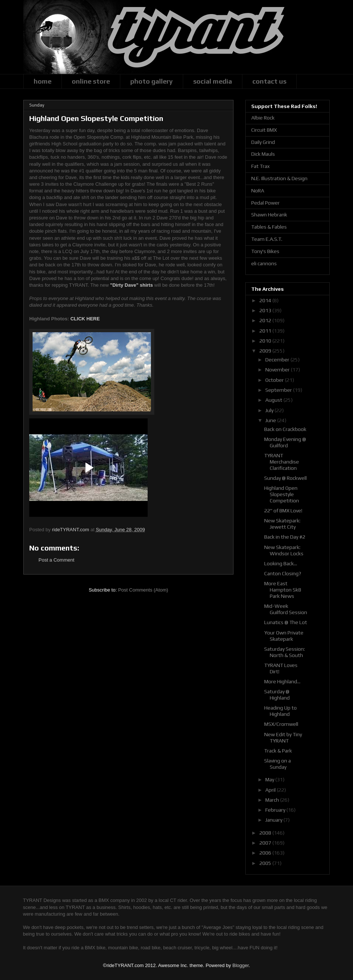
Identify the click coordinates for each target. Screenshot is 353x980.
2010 (266, 341)
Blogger (241, 965)
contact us (269, 81)
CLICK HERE (85, 319)
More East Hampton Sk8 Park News (283, 590)
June (271, 420)
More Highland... (282, 681)
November (278, 370)
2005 (266, 863)
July (270, 410)
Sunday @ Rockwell (285, 478)
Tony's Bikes (265, 251)
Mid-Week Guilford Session (286, 609)
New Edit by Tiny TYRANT (283, 737)
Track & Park (278, 751)
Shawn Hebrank (269, 215)
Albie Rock (263, 118)
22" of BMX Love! (283, 511)
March (273, 800)
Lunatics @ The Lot (286, 622)
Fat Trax (260, 166)
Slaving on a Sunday (278, 764)
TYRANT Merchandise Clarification (282, 462)
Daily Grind (263, 142)
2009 (266, 351)
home (43, 81)
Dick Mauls (263, 154)
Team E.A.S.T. (267, 239)
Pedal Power (265, 203)
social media (213, 81)
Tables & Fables (269, 227)
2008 (266, 833)
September (279, 390)
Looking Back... (281, 563)
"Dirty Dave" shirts (131, 285)
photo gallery (152, 81)
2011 (266, 331)
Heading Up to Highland (280, 711)
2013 (266, 310)
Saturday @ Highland (277, 695)
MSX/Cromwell (281, 724)
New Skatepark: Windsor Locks (284, 550)
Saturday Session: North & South (285, 652)
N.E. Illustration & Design (279, 178)
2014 (266, 300)
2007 (266, 843)
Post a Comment (56, 560)
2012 (266, 320)
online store (91, 81)
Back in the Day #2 (285, 537)
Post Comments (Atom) (143, 590)
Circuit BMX (264, 130)
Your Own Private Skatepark (284, 636)
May (270, 779)
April (271, 790)
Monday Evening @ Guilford (285, 442)
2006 (266, 853)
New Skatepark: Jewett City (282, 524)
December (278, 360)
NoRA (258, 191)
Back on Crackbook (285, 429)
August (274, 400)
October (275, 380)
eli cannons (264, 263)
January (274, 820)
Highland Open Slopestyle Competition (282, 494)
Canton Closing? (283, 573)
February (276, 810)
